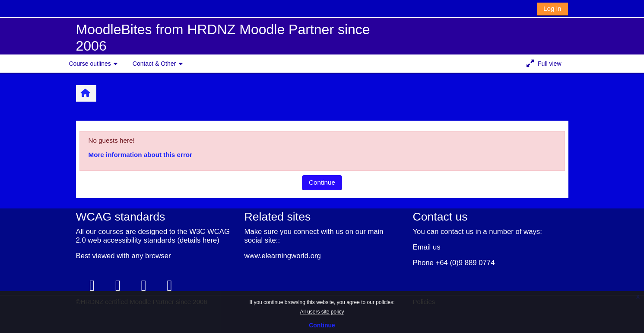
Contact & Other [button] (154, 64)
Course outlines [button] (90, 64)
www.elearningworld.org (283, 256)
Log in (552, 8)
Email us (427, 247)
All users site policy (322, 312)
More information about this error (140, 155)
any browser (151, 256)
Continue (322, 325)
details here (198, 240)
